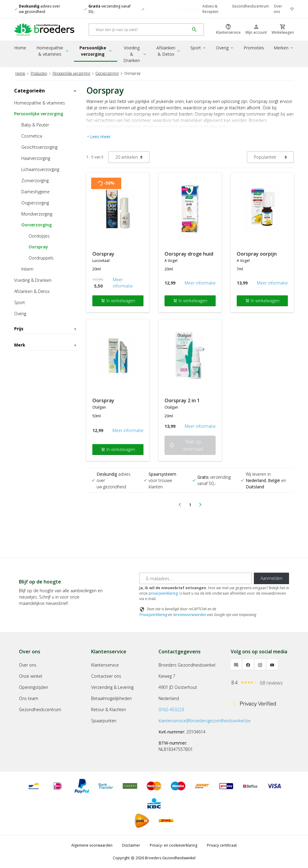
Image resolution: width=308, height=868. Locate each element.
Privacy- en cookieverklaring (174, 845)
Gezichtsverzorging (39, 147)
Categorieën (46, 91)
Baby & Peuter (35, 125)
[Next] (200, 505)
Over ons (278, 9)
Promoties (254, 48)
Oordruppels (41, 258)
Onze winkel (31, 676)
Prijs (46, 329)
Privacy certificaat (222, 845)
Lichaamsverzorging (40, 169)
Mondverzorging (37, 214)
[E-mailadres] (196, 578)
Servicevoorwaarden (189, 615)
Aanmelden (271, 578)
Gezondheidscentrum (250, 6)
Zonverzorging (35, 180)
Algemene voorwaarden (92, 845)
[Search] (139, 30)
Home (20, 48)
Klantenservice (105, 665)
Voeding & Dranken (135, 54)
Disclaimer (131, 845)
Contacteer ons (106, 676)
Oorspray (38, 247)
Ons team (29, 698)
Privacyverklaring (153, 615)
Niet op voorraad (186, 445)
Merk (46, 372)
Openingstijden (34, 687)
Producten (39, 73)
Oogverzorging (35, 203)
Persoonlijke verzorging (96, 51)
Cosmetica (32, 136)
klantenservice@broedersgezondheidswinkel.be (205, 721)
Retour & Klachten (109, 709)
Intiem (27, 269)
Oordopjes (39, 236)
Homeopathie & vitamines (53, 51)
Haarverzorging (36, 158)
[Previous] (180, 505)
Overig (225, 48)
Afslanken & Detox (169, 51)
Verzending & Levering (112, 687)
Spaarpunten (104, 721)
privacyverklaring (163, 593)
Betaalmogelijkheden (111, 698)
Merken (284, 48)
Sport (198, 48)
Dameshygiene (35, 192)
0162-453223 (171, 709)
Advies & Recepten (210, 9)
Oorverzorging (107, 73)
